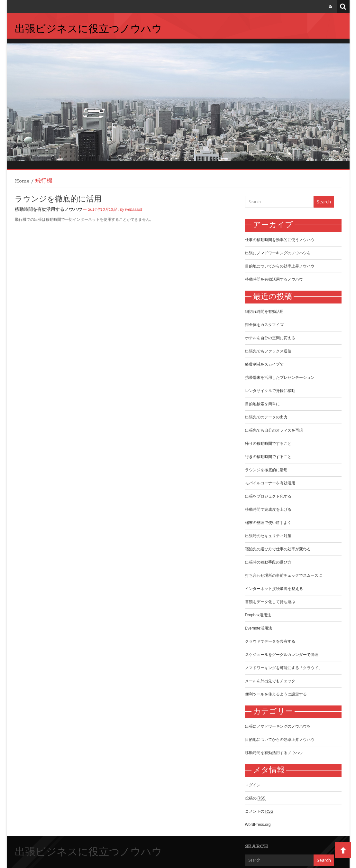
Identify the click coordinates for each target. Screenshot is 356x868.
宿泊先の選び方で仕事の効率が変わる (278, 549)
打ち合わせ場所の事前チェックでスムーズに (284, 575)
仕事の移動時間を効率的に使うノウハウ (280, 240)
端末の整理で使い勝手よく (268, 523)
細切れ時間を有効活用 (264, 312)
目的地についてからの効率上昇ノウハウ (280, 266)
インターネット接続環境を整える (274, 589)
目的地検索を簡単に (262, 404)
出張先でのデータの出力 (266, 417)
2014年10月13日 (102, 210)
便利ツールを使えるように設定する (276, 694)
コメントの (259, 812)
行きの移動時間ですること (268, 457)
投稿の (255, 798)
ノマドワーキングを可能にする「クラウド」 (284, 668)
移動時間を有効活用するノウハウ (49, 210)
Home (22, 181)
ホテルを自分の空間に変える (270, 338)
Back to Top (343, 850)
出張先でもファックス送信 (268, 351)
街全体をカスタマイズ (264, 325)
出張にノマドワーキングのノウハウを (278, 253)
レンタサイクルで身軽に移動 (270, 391)
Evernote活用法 (259, 628)
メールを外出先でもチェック (270, 681)
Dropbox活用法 (258, 615)
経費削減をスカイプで (264, 364)
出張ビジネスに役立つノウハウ (88, 30)
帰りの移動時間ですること (268, 443)
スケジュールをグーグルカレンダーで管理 (282, 655)
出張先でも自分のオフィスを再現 (274, 430)
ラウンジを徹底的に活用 (58, 200)
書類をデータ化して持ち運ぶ (270, 602)
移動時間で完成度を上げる (268, 509)
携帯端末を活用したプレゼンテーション (280, 378)
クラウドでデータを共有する (270, 641)
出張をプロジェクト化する (268, 496)
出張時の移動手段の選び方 (268, 562)
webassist (134, 210)
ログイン (253, 785)
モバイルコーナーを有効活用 (270, 483)
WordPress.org (258, 825)
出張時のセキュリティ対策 (268, 536)
